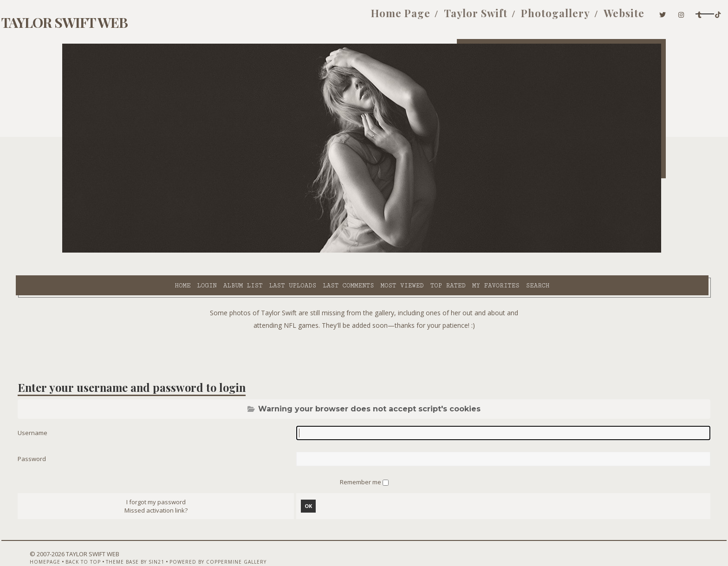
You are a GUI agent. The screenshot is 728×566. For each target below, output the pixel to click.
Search (456, 251)
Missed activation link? (184, 490)
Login (125, 251)
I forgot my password (184, 481)
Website (526, 18)
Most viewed (320, 251)
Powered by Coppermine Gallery (250, 541)
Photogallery (458, 18)
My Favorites (414, 251)
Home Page (303, 18)
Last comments (266, 251)
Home (101, 251)
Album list (161, 251)
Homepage (78, 541)
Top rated (366, 251)
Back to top (116, 541)
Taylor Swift (378, 18)
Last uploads (211, 251)
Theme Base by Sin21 (168, 541)
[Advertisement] (364, 330)
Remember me (361, 460)
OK (318, 485)
